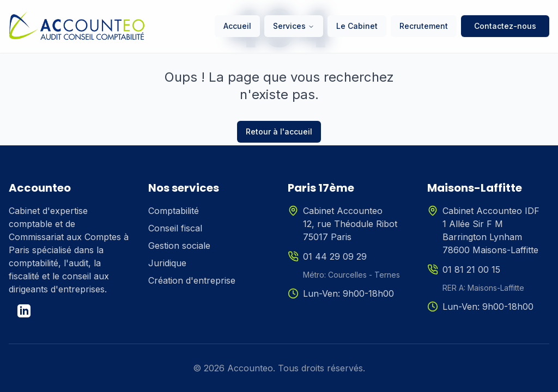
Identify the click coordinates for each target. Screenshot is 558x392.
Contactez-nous (505, 26)
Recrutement (424, 26)
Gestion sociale (179, 246)
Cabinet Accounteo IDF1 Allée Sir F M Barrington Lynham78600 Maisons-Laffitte (491, 230)
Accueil (237, 26)
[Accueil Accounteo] (77, 26)
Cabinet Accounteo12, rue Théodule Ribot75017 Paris (350, 224)
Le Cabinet (357, 26)
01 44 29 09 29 (335, 256)
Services (294, 26)
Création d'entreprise (192, 280)
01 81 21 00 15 (471, 269)
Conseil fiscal (175, 228)
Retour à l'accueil (279, 131)
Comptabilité (174, 211)
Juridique (167, 263)
